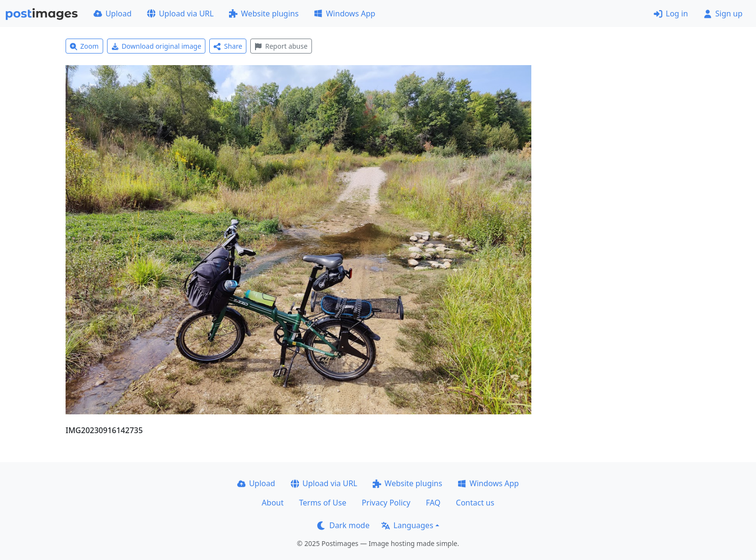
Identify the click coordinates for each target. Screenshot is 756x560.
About (273, 503)
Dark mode (343, 525)
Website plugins (264, 14)
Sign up (723, 14)
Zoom (84, 46)
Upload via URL (180, 14)
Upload (113, 14)
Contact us (475, 503)
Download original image (156, 46)
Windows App (344, 14)
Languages (407, 525)
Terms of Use (323, 503)
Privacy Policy (386, 503)
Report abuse (281, 46)
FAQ (433, 503)
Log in (671, 14)
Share (228, 46)
